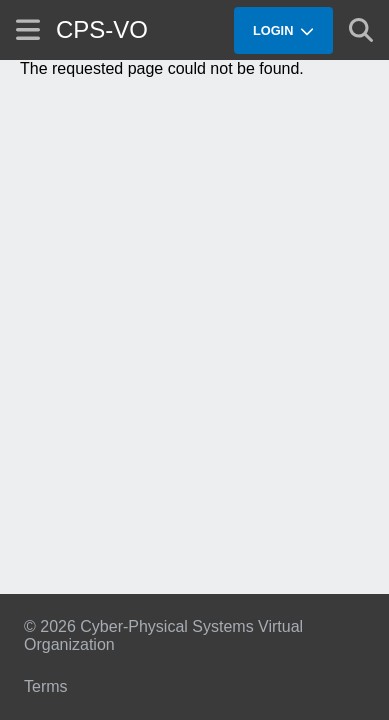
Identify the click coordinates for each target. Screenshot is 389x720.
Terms (46, 686)
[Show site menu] (28, 29)
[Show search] (361, 30)
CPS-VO (102, 29)
